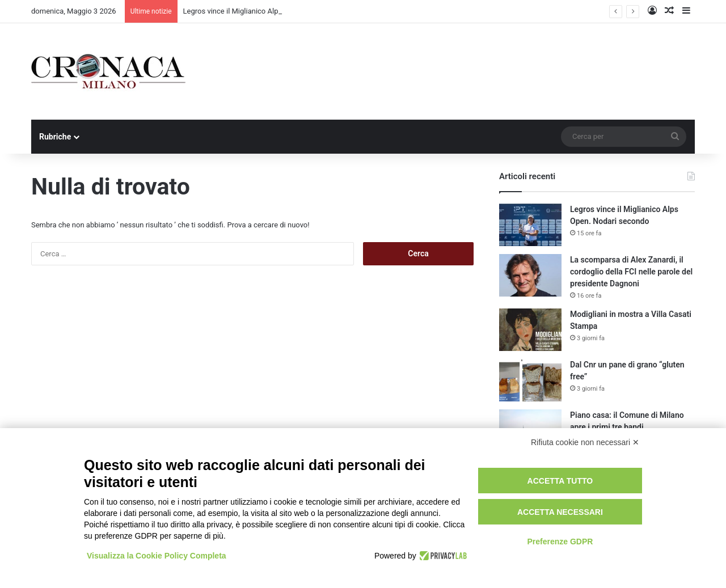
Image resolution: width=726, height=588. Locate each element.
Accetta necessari (560, 512)
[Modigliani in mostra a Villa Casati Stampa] (530, 330)
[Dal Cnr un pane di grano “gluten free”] (530, 380)
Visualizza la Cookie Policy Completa (157, 556)
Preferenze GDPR (560, 542)
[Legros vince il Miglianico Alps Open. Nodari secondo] (530, 225)
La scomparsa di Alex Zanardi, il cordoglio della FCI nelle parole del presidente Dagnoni (631, 272)
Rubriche (55, 137)
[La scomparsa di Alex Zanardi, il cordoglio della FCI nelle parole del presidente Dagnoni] (530, 275)
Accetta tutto (560, 481)
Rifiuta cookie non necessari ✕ (585, 442)
